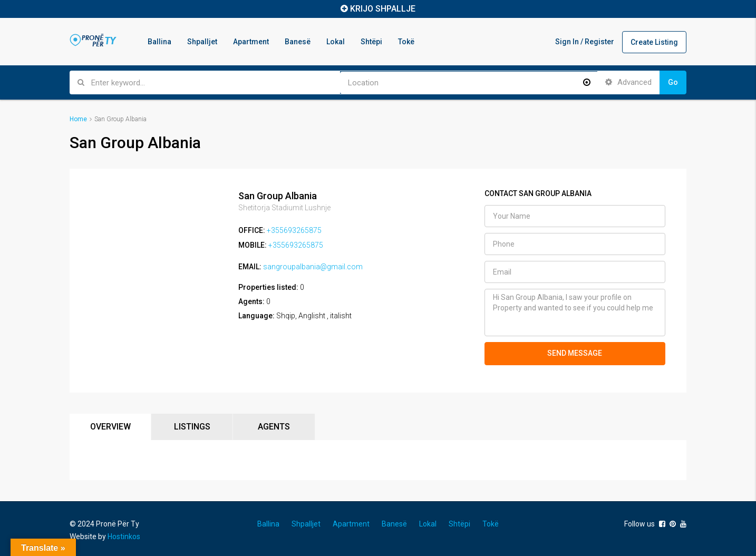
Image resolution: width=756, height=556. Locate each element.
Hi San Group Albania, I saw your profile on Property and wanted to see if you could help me (575, 313)
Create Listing (654, 42)
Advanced (628, 82)
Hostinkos (124, 537)
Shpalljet (202, 42)
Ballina (159, 42)
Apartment (251, 42)
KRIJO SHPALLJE (383, 9)
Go (673, 82)
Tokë (406, 42)
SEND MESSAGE (575, 353)
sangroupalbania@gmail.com (313, 266)
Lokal (336, 42)
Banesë (298, 42)
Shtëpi (371, 42)
